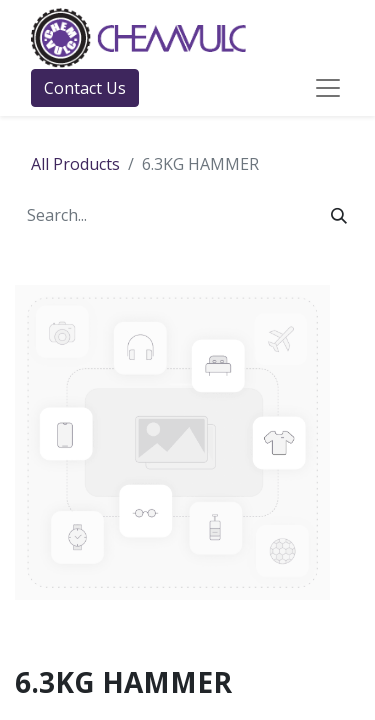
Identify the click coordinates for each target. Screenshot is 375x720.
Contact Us (85, 88)
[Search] (339, 215)
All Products (75, 164)
